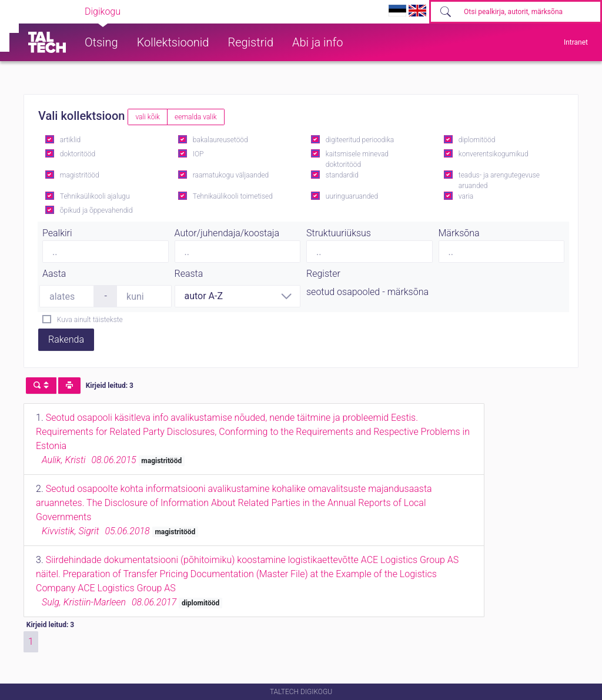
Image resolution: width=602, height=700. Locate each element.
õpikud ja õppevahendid (96, 210)
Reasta (189, 274)
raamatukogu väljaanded (231, 175)
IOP (198, 154)
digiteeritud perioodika (360, 140)
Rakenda (66, 339)
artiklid (70, 140)
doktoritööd (78, 154)
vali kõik (148, 117)
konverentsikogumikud (494, 154)
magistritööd (80, 175)
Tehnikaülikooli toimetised (233, 196)
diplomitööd (477, 140)
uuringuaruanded (352, 196)
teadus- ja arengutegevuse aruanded (499, 180)
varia (466, 196)
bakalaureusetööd (220, 140)
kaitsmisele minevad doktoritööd (357, 159)
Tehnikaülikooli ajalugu (95, 196)
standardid (342, 175)
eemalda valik (196, 117)
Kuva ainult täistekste (90, 320)
